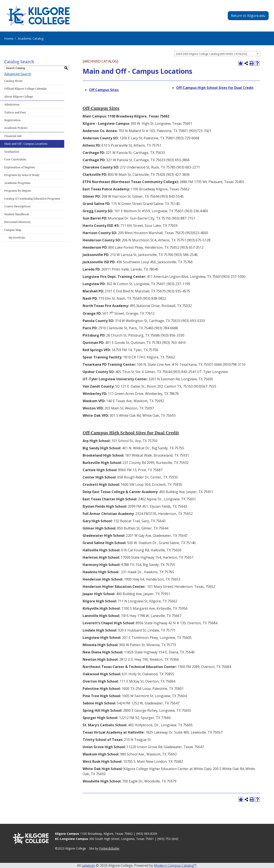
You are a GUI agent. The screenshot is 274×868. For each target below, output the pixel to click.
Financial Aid (13, 136)
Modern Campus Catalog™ (175, 865)
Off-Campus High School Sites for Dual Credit (215, 88)
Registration (12, 120)
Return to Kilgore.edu (248, 16)
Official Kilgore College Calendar (26, 89)
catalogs (88, 865)
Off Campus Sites (104, 90)
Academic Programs (17, 183)
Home (9, 38)
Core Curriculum (15, 159)
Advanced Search (18, 74)
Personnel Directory (17, 222)
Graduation (12, 152)
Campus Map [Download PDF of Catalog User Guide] (13, 230)
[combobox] (217, 54)
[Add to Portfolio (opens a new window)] (241, 63)
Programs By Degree (18, 191)
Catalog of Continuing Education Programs (32, 199)
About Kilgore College (19, 97)
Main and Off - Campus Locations (26, 144)
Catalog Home (13, 81)
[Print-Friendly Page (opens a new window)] (252, 63)
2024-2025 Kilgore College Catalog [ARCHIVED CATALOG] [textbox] (211, 54)
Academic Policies (16, 128)
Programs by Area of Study (22, 175)
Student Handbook (17, 214)
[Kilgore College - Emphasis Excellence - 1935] (37, 16)
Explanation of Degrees (20, 167)
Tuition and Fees (15, 112)
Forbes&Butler (109, 848)
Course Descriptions (17, 206)
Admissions (12, 105)
